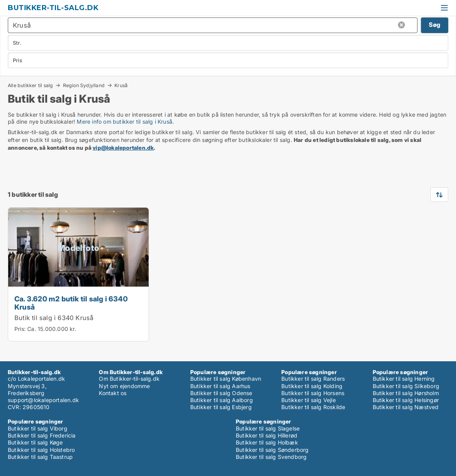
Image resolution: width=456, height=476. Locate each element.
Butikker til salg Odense (221, 393)
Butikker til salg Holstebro (41, 450)
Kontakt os (113, 393)
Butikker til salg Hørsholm (406, 393)
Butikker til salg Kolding (312, 386)
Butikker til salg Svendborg (271, 457)
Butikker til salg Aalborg (222, 400)
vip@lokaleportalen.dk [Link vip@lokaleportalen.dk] (123, 148)
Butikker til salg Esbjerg (221, 407)
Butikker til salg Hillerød (267, 435)
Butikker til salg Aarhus (220, 386)
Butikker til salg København (226, 379)
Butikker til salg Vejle (309, 400)
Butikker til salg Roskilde (313, 407)
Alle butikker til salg (30, 85)
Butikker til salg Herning (404, 379)
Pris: (21, 329)
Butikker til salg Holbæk (267, 442)
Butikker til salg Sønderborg (272, 450)
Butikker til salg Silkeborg (406, 386)
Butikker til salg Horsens (313, 393)
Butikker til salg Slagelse (268, 428)
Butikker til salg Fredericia (42, 435)
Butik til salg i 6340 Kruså (54, 318)
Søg (435, 25)
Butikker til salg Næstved (406, 407)
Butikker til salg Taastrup (40, 457)
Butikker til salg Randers (313, 379)
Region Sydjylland (84, 85)
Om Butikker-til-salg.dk (129, 379)
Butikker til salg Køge (35, 442)
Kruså (121, 86)
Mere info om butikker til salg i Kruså (125, 122)
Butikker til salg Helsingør (406, 400)
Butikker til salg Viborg (38, 428)
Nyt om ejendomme (124, 386)
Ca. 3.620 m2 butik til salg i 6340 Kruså (71, 303)
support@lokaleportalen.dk (43, 400)
